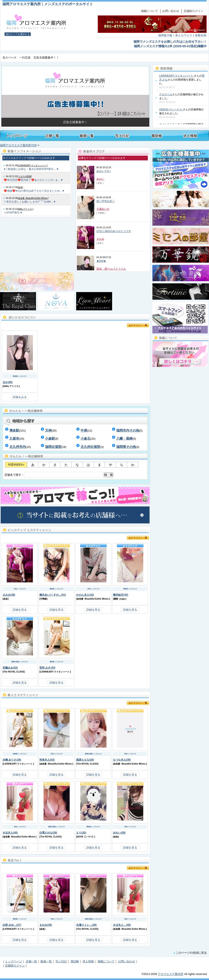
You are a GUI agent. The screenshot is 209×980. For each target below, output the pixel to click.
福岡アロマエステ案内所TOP (19, 145)
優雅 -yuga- (120, 599)
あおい (100, 179)
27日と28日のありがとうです (114, 231)
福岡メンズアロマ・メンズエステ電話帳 (157, 136)
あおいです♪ (104, 171)
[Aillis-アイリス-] (25, 209)
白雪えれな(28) (48, 833)
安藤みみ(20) (10, 668)
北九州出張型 (90, 447)
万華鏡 (43, 599)
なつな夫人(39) (122, 760)
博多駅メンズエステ (20, 376)
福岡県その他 (126, 447)
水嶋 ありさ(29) (12, 760)
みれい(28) (119, 833)
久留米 (14, 438)
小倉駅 (50, 438)
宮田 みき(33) (47, 668)
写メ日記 (61, 961)
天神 (48, 430)
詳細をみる (20, 397)
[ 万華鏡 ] (101, 213)
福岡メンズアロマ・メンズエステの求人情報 (192, 136)
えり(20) (81, 833)
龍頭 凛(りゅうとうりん (111, 269)
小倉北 (85, 438)
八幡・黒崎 (124, 438)
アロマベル (166, 94)
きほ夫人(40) (10, 833)
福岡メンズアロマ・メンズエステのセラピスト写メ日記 (122, 136)
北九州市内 (18, 447)
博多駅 (14, 430)
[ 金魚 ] (100, 183)
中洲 (84, 430)
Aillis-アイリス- (11, 386)
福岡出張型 (53, 447)
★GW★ (101, 261)
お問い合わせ (171, 11)
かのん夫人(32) (85, 595)
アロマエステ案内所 (171, 974)
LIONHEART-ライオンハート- (177, 76)
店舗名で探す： (59, 475)
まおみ (100, 239)
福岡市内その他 (128, 430)
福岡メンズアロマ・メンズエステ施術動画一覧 (87, 136)
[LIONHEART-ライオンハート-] (33, 166)
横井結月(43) (121, 595)
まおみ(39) (9, 595)
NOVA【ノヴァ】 (85, 837)
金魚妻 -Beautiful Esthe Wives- (93, 599)
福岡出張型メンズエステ (20, 662)
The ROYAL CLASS (14, 672)
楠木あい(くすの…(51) (53, 595)
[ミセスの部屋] (25, 176)
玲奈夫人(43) (47, 760)
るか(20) (8, 382)
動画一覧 (46, 961)
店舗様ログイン (193, 11)
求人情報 (88, 961)
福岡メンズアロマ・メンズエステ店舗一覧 (52, 136)
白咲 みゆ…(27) (12, 925)
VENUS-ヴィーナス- (171, 109)
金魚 (5, 599)
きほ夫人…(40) (122, 925)
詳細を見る (20, 610)
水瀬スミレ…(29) (86, 925)
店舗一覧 (31, 961)
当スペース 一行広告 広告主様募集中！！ (31, 58)
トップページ (17, 136)
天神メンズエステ (20, 589)
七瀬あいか (103, 209)
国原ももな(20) (85, 760)
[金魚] (20, 187)
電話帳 (75, 961)
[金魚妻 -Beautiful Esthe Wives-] (33, 198)
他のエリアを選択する (18, 34)
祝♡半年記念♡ (106, 201)
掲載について (150, 11)
